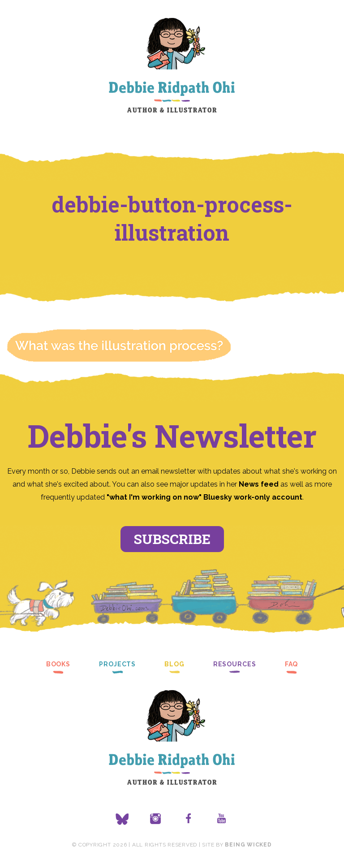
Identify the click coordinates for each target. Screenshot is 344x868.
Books (58, 664)
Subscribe (172, 539)
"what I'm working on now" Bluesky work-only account (204, 497)
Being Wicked (248, 845)
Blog (174, 664)
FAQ (292, 664)
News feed (259, 484)
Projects (117, 664)
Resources (235, 664)
